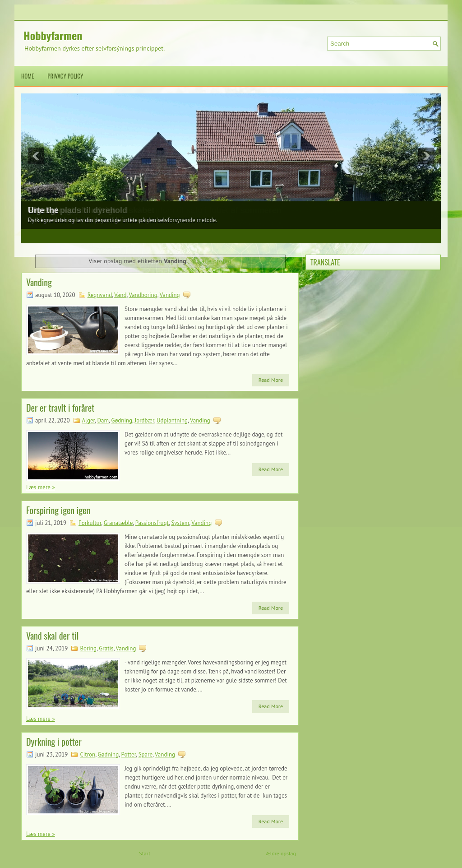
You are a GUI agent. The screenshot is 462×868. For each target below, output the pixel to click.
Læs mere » (41, 487)
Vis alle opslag (211, 261)
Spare (146, 754)
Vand (120, 295)
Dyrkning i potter (54, 742)
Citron (88, 754)
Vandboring (143, 295)
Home (28, 76)
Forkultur (90, 523)
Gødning (122, 420)
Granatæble (118, 523)
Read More (271, 380)
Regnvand (100, 295)
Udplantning (172, 420)
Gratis (106, 648)
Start (145, 853)
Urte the (43, 210)
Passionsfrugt (152, 523)
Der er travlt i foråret (60, 408)
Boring (88, 648)
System (180, 523)
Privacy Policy (65, 76)
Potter (129, 754)
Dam (103, 420)
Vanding (39, 282)
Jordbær (144, 420)
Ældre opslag (281, 853)
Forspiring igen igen (58, 510)
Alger (89, 420)
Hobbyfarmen (53, 35)
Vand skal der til (52, 636)
